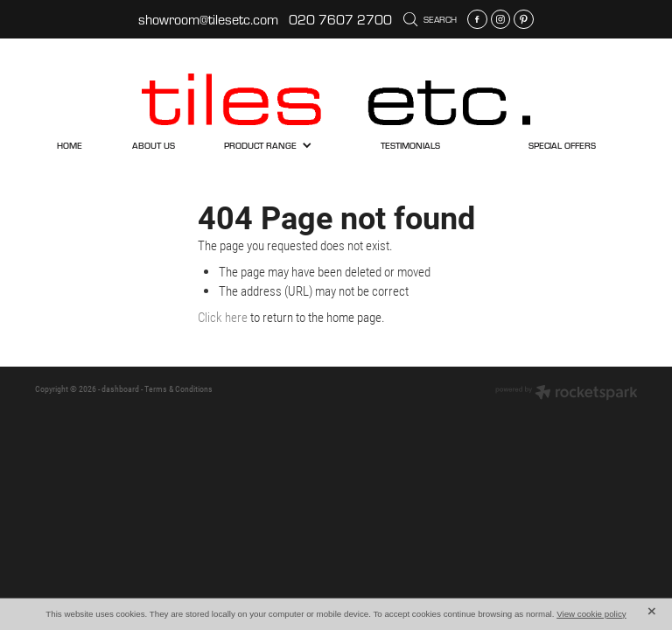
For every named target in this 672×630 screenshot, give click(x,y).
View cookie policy (591, 614)
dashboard (120, 389)
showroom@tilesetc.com (208, 19)
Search (430, 19)
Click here (223, 317)
